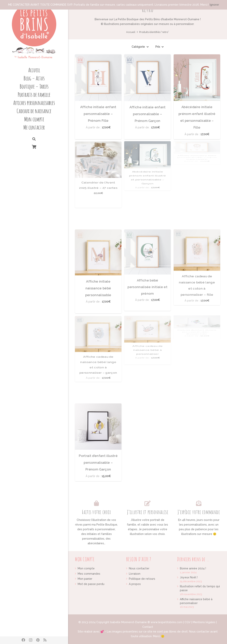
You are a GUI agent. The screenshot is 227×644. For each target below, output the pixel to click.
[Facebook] (23, 640)
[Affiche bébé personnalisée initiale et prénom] (147, 235)
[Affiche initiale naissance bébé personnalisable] (98, 242)
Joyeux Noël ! (189, 577)
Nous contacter (139, 568)
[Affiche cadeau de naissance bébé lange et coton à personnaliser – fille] (197, 229)
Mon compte (86, 568)
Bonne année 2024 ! (193, 568)
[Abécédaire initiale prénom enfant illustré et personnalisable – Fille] (197, 78)
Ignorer (214, 5)
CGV (188, 622)
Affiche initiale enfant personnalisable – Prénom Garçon (148, 114)
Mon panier (85, 579)
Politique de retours (142, 579)
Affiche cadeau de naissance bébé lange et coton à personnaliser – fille (197, 231)
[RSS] (45, 640)
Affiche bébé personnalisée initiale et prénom (148, 245)
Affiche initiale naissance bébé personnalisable (98, 263)
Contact (148, 627)
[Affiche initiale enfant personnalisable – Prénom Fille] (98, 78)
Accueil (131, 32)
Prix (158, 47)
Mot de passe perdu (91, 584)
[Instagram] (31, 640)
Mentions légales (204, 622)
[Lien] (34, 31)
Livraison (135, 574)
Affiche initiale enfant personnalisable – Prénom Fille (98, 114)
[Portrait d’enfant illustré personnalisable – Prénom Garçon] (98, 416)
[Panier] (34, 147)
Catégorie (138, 47)
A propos (135, 584)
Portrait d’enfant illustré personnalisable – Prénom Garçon (98, 437)
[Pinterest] (38, 640)
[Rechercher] (34, 139)
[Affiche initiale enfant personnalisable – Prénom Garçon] (147, 78)
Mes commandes (89, 574)
